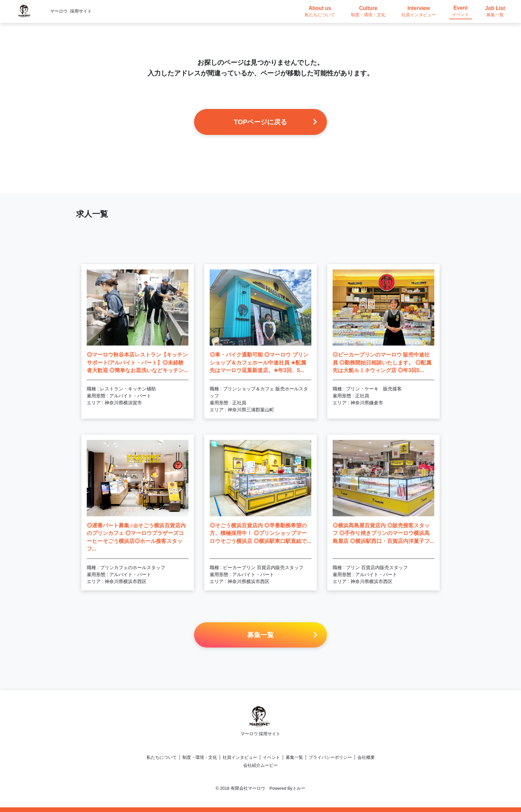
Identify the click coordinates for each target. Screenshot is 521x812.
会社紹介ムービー (260, 765)
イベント (271, 757)
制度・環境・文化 (200, 757)
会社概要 (366, 757)
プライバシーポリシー (330, 757)
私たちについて (162, 757)
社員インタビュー (240, 757)
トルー (299, 788)
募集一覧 (294, 757)
